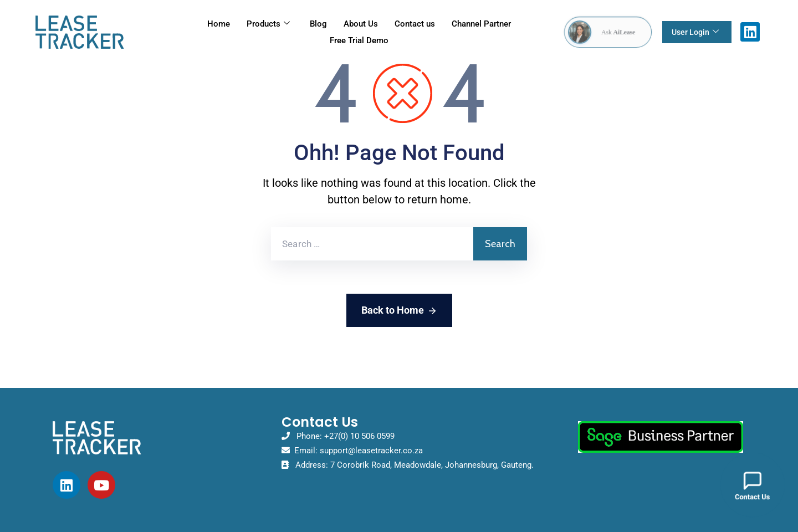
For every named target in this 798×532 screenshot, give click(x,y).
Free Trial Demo (359, 40)
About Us (361, 24)
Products (268, 24)
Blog (318, 24)
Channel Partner (481, 24)
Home (219, 24)
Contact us (415, 24)
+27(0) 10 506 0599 (359, 436)
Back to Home (399, 311)
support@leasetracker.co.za (371, 451)
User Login (695, 32)
